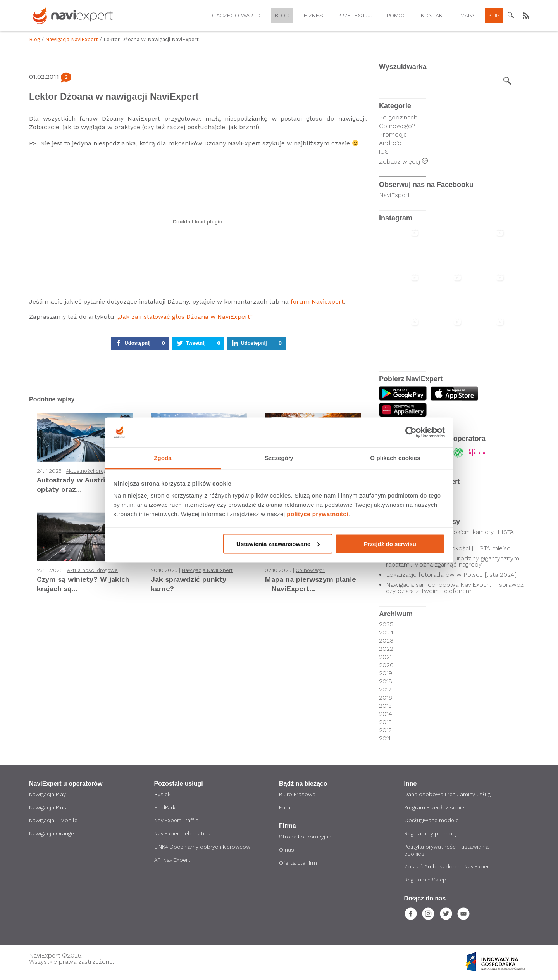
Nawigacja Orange (52, 834)
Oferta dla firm (298, 864)
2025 (386, 624)
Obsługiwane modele (432, 821)
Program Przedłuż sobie (435, 808)
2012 (385, 730)
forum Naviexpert (317, 302)
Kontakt (433, 16)
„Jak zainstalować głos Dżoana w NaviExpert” (184, 317)
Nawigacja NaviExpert (72, 39)
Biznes (313, 16)
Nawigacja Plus (48, 808)
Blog (282, 16)
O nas (287, 850)
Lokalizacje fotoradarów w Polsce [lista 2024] (451, 575)
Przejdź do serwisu (390, 544)
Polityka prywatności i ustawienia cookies (447, 851)
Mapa (467, 16)
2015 (385, 706)
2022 (386, 649)
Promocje (393, 134)
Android (390, 143)
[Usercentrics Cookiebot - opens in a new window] (411, 432)
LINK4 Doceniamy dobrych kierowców (203, 847)
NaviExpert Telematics (183, 834)
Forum (287, 808)
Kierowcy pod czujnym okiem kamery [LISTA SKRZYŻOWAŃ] (450, 535)
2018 (386, 681)
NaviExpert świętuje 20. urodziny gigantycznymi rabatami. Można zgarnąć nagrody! (453, 562)
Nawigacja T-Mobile (54, 821)
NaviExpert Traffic (177, 821)
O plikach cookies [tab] (395, 458)
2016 (386, 698)
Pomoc (397, 16)
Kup (494, 16)
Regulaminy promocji (431, 834)
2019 (386, 673)
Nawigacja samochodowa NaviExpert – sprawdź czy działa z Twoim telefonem (455, 588)
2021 (385, 657)
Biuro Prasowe (297, 795)
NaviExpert (394, 195)
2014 (386, 714)
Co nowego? (310, 570)
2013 (385, 722)
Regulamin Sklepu (427, 881)
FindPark (165, 808)
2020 (386, 665)
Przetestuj (355, 16)
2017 (385, 690)
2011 (385, 738)
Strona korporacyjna (305, 837)
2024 (386, 633)
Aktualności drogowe (91, 471)
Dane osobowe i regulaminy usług (448, 795)
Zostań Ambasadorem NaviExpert (448, 868)
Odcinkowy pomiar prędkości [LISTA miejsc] (449, 548)
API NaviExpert (172, 861)
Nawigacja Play (47, 795)
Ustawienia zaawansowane (278, 544)
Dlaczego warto (235, 16)
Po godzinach (398, 117)
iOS (384, 151)
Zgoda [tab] (163, 458)
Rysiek (163, 795)
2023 (386, 641)
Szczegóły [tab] (279, 458)
